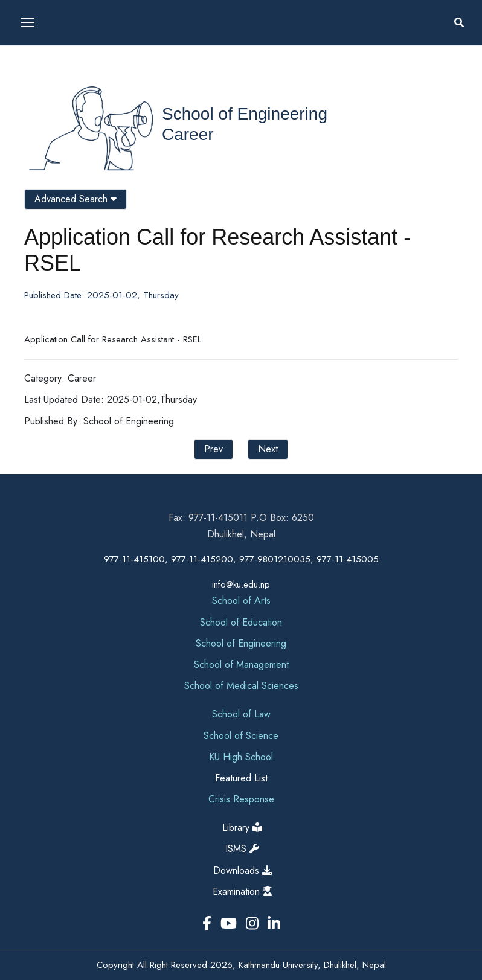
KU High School (241, 757)
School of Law (241, 714)
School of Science (241, 736)
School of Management (241, 665)
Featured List (241, 778)
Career (188, 134)
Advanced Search (76, 199)
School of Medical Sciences (241, 686)
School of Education (241, 622)
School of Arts (241, 600)
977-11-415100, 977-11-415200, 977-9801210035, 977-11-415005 (241, 559)
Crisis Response (241, 799)
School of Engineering (245, 114)
